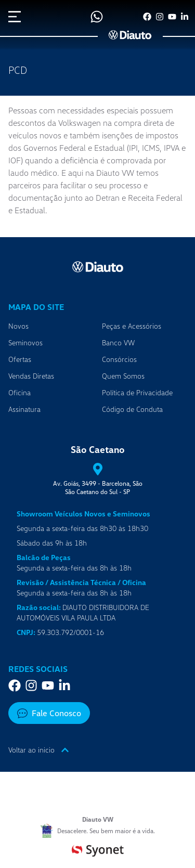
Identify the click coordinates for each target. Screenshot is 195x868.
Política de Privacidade (137, 392)
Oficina (19, 392)
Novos (18, 326)
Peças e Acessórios (132, 326)
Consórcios (119, 359)
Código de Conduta (132, 409)
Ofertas (20, 359)
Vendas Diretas (31, 376)
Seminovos (25, 342)
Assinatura (24, 409)
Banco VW (118, 342)
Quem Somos (123, 376)
